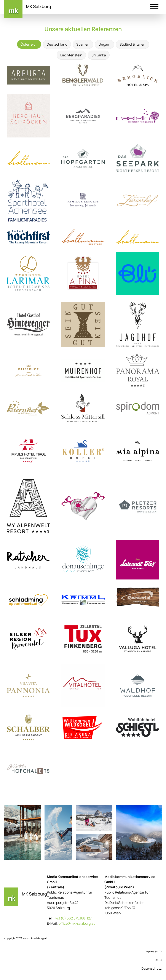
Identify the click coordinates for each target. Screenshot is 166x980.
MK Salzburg (38, 6)
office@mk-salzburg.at (77, 923)
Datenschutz (152, 968)
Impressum (153, 951)
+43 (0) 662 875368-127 (73, 918)
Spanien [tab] (83, 44)
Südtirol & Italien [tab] (132, 44)
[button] (154, 7)
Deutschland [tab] (57, 44)
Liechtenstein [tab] (71, 55)
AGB (159, 960)
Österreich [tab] (29, 44)
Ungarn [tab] (105, 44)
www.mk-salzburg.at (35, 938)
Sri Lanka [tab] (99, 55)
